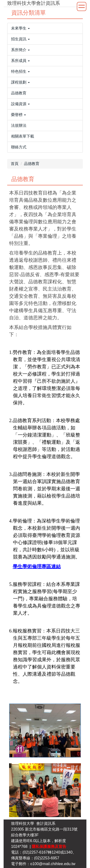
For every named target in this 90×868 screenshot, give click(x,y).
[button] (45, 28)
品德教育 (32, 164)
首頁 (15, 164)
